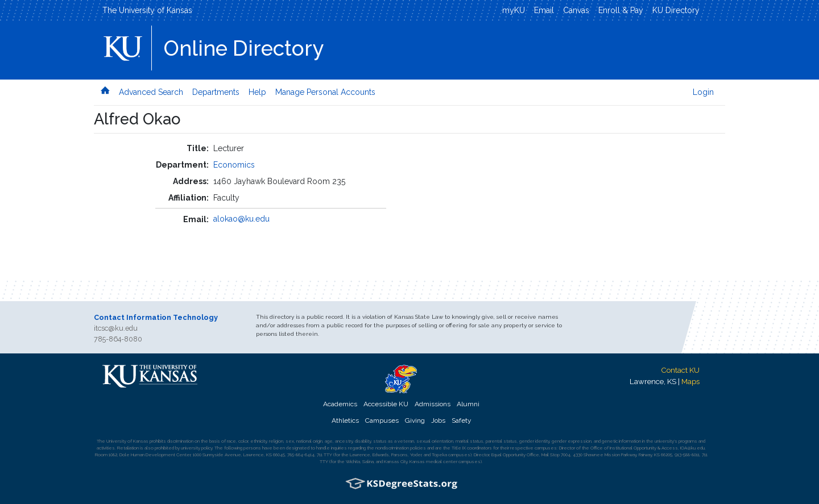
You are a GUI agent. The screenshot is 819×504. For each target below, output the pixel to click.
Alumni (468, 404)
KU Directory (676, 10)
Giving (415, 420)
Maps (690, 381)
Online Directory (244, 48)
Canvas (576, 10)
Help (257, 92)
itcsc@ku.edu (116, 328)
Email (544, 10)
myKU (514, 10)
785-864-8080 (118, 339)
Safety (461, 420)
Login (703, 92)
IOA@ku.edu (692, 448)
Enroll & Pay (621, 10)
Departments (216, 92)
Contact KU (680, 370)
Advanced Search (151, 92)
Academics (340, 404)
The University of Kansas (147, 10)
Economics (234, 165)
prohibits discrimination (171, 441)
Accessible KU (386, 404)
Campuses (382, 420)
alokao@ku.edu (241, 219)
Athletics (345, 420)
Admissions (433, 404)
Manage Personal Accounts (325, 92)
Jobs (438, 420)
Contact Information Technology (156, 317)
